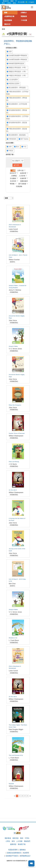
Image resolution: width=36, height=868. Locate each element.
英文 (17, 147)
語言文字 (14, 173)
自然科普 (24, 173)
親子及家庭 (23, 184)
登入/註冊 (21, 2)
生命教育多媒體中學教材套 (17, 56)
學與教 (13, 184)
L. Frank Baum (14, 640)
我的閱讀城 (8, 20)
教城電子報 (22, 844)
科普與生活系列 (13, 84)
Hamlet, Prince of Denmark (17, 433)
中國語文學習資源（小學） (17, 76)
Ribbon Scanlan (14, 260)
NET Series (24, 139)
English (32, 2)
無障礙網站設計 (25, 856)
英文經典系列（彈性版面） (17, 88)
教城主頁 (6, 1)
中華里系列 (12, 139)
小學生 (9, 3)
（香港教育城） (14, 231)
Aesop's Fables (13, 346)
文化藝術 (14, 178)
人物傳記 (14, 176)
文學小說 (21, 170)
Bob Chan (12, 584)
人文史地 (23, 176)
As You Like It (13, 490)
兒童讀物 (19, 186)
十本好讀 (24, 20)
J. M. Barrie (13, 464)
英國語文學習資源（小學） (17, 72)
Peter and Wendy (14, 462)
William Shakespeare (16, 436)
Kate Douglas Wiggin (16, 729)
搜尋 (18, 165)
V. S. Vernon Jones (15, 349)
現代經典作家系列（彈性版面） (17, 111)
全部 (9, 52)
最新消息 (16, 838)
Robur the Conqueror (15, 405)
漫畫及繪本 (24, 181)
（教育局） (12, 262)
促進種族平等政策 (12, 856)
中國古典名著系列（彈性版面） (17, 99)
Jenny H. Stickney (15, 290)
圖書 (6, 13)
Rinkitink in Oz (13, 638)
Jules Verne (13, 320)
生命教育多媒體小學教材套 (17, 60)
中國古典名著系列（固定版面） (17, 130)
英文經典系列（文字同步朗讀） (17, 105)
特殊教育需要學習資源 (15, 64)
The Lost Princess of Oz (16, 755)
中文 (24, 147)
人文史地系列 (12, 80)
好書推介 (24, 13)
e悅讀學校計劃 (9, 16)
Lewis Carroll (13, 229)
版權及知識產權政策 (14, 853)
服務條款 (23, 850)
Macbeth (11, 784)
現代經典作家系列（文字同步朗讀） (17, 118)
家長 (14, 3)
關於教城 (8, 838)
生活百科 (14, 181)
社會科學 (24, 178)
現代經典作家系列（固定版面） (17, 124)
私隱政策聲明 (13, 850)
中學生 (27, 838)
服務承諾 (13, 844)
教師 (12, 1)
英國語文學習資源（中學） (17, 68)
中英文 (10, 151)
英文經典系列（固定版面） (17, 135)
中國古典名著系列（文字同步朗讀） (17, 93)
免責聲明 (26, 853)
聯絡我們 (27, 841)
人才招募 (19, 841)
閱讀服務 (24, 16)
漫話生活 (7, 24)
